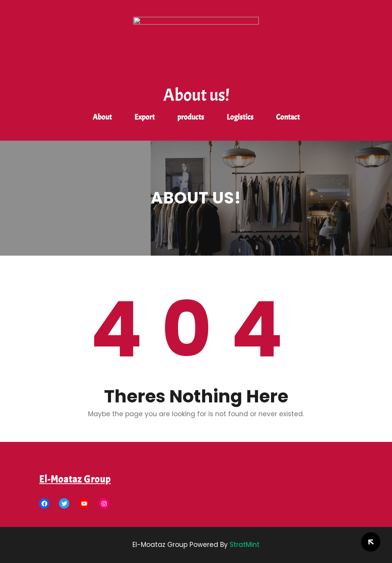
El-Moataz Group (75, 479)
